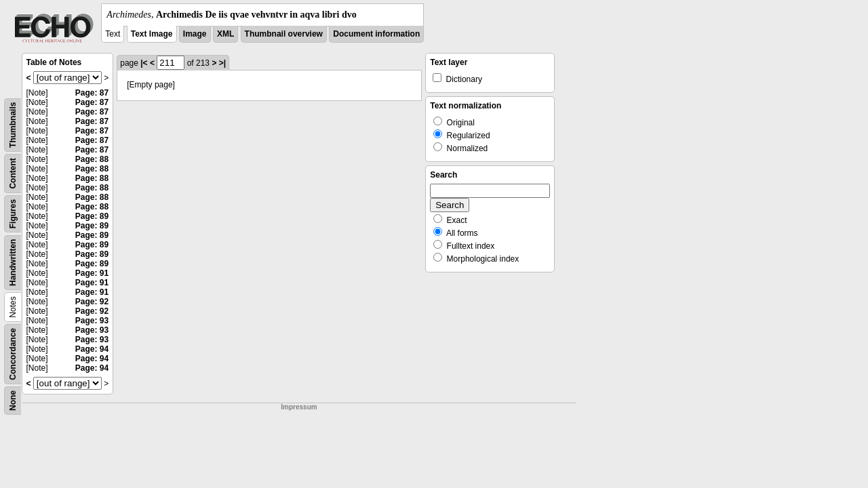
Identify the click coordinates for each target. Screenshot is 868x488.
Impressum (299, 407)
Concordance (13, 354)
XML (225, 34)
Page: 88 (92, 159)
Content (13, 173)
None (13, 401)
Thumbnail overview (284, 34)
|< (144, 63)
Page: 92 (92, 302)
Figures (13, 214)
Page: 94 (92, 349)
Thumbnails (13, 125)
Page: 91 (92, 273)
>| (222, 63)
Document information (376, 34)
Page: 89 (92, 216)
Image (195, 34)
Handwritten (13, 263)
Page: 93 (92, 321)
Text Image (152, 34)
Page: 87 (92, 93)
